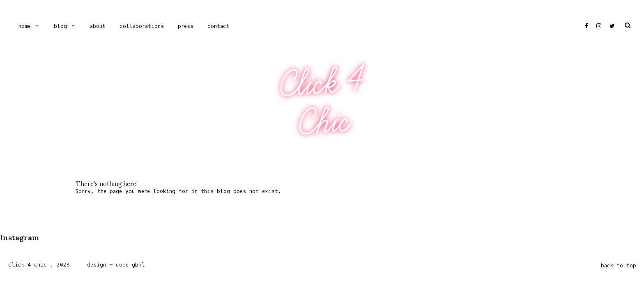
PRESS (186, 26)
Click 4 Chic (322, 102)
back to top (619, 265)
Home (25, 26)
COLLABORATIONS (142, 26)
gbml (138, 265)
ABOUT (98, 26)
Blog (60, 26)
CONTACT (218, 26)
